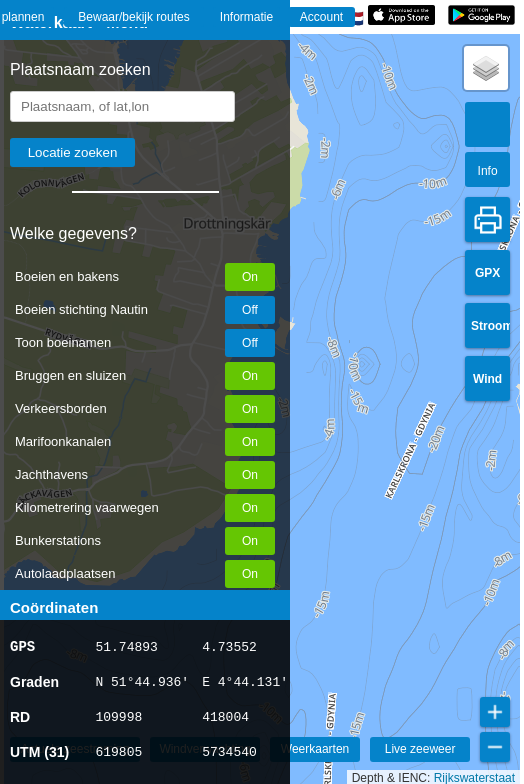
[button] (486, 68)
